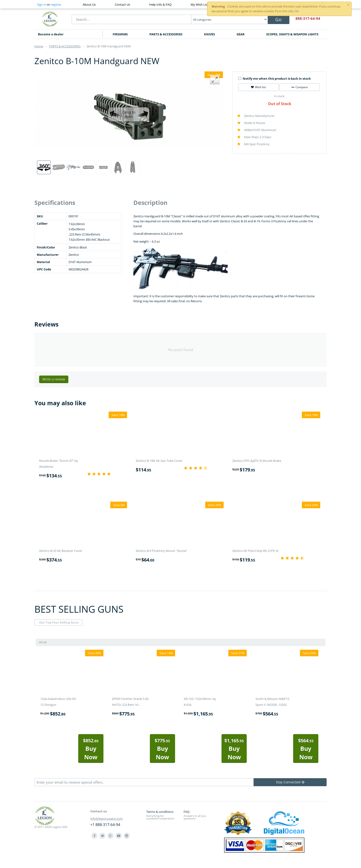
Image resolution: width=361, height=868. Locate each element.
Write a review (54, 379)
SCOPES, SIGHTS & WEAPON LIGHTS (292, 34)
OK (297, 11)
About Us (89, 4)
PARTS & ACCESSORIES (166, 34)
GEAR (241, 34)
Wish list (258, 87)
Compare (300, 87)
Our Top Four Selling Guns (59, 622)
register (56, 4)
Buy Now (91, 749)
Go (278, 19)
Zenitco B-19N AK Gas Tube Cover (159, 461)
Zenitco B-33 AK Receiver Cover (61, 551)
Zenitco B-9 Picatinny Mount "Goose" (162, 551)
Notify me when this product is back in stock (275, 79)
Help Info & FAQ (160, 4)
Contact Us (122, 4)
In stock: (280, 96)
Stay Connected (290, 782)
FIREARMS (120, 34)
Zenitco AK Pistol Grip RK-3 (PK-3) (255, 551)
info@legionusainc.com (107, 818)
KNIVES (209, 34)
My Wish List (199, 4)
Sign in (42, 4)
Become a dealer (51, 34)
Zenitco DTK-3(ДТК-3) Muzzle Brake (257, 461)
